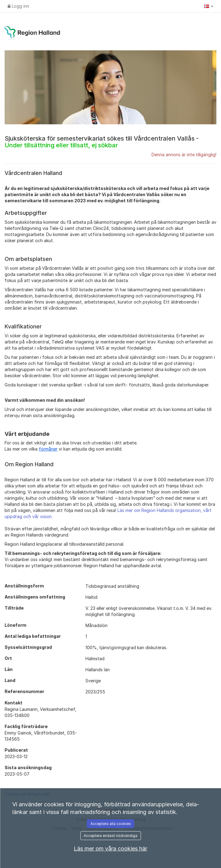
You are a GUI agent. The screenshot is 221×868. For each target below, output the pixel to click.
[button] (209, 6)
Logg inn (18, 6)
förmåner (48, 449)
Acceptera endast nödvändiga (110, 836)
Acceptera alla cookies (111, 824)
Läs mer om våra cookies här (110, 849)
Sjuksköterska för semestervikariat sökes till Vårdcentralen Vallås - (102, 142)
